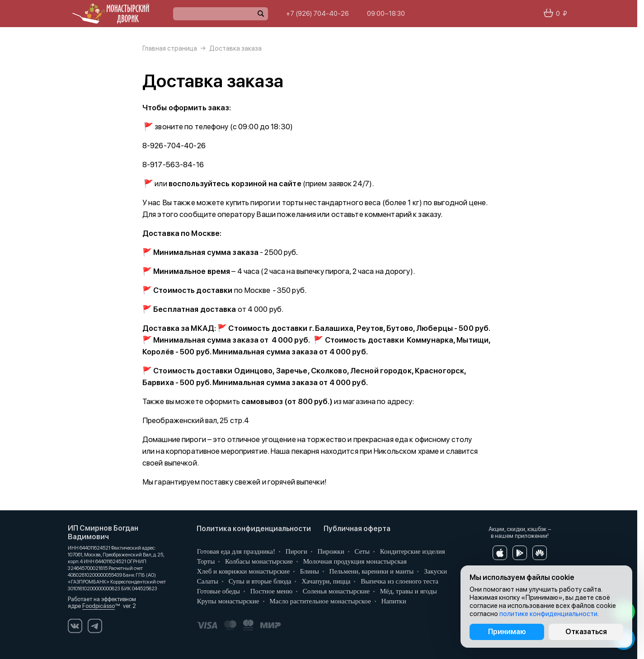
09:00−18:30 (386, 14)
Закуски (434, 571)
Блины (309, 571)
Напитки (393, 601)
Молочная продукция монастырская (354, 561)
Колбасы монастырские (258, 561)
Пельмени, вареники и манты (371, 571)
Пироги (296, 551)
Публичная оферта (357, 529)
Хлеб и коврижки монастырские (242, 571)
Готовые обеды (218, 591)
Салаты (207, 581)
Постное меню (270, 591)
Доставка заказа (235, 48)
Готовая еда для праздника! (235, 551)
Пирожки (330, 551)
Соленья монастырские (335, 591)
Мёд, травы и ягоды (408, 591)
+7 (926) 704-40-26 (317, 14)
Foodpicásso (99, 606)
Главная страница (170, 48)
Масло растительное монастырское (320, 601)
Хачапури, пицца (325, 581)
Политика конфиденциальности (254, 529)
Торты (205, 561)
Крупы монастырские (227, 601)
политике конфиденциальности (548, 614)
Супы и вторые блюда (259, 581)
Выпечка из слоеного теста (399, 581)
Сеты (361, 551)
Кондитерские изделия (412, 551)
